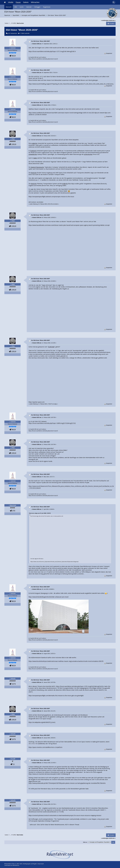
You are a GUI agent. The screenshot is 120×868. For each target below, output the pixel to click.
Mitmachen (35, 2)
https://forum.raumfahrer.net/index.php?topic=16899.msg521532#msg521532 (52, 423)
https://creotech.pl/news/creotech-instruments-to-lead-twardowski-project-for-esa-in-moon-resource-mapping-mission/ (65, 815)
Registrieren (47, 7)
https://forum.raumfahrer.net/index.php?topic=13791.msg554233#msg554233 (80, 686)
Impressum (41, 864)
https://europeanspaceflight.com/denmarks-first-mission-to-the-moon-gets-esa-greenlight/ (56, 696)
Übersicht (9, 7)
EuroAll (13, 759)
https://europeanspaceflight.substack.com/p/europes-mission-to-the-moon (51, 197)
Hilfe (16, 7)
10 (13, 23)
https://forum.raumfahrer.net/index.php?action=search (43, 59)
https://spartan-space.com (37, 402)
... (11, 23)
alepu (13, 139)
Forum (18, 2)
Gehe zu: (85, 842)
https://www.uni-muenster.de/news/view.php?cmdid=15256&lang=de (49, 774)
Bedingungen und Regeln (30, 864)
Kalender (29, 7)
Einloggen (37, 7)
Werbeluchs (16, 865)
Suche (22, 7)
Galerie (26, 2)
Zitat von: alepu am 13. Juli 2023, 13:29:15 (40, 513)
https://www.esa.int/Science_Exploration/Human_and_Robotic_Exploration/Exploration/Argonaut (54, 562)
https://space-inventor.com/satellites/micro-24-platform (45, 747)
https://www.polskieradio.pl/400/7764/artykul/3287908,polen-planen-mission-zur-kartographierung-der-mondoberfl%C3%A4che (67, 783)
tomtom (13, 48)
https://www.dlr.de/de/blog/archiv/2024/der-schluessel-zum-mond (48, 597)
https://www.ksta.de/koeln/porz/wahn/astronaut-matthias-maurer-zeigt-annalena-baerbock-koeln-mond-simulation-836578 (66, 661)
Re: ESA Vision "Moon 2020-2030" (41, 41)
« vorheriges (105, 20)
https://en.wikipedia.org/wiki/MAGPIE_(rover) (42, 722)
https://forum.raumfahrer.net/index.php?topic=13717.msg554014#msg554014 (52, 51)
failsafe (13, 678)
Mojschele (13, 505)
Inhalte (11, 2)
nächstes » (112, 20)
